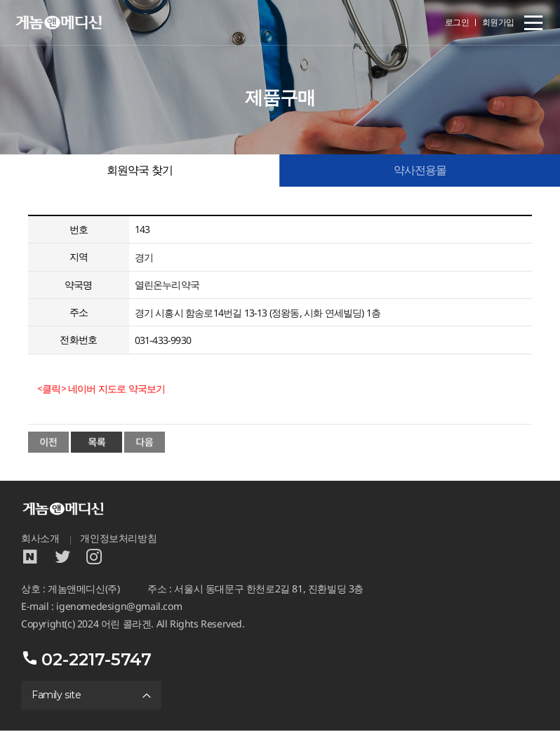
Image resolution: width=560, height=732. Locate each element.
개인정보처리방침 (118, 540)
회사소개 (40, 540)
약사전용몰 (420, 171)
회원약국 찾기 (140, 171)
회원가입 (498, 22)
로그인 (457, 22)
